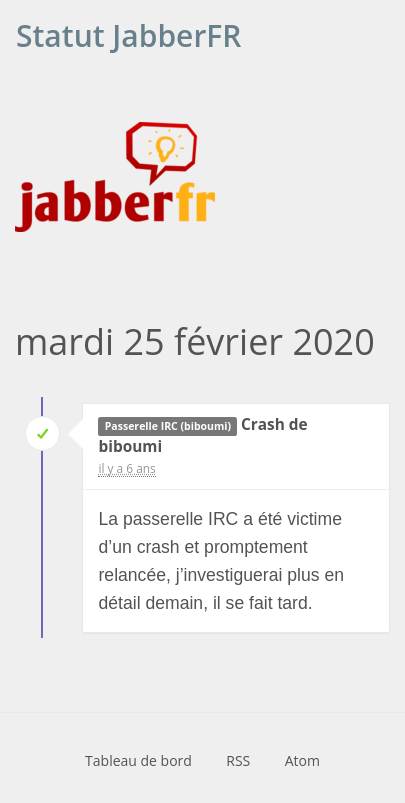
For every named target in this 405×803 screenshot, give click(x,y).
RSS (238, 760)
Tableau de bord (138, 760)
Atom (302, 760)
